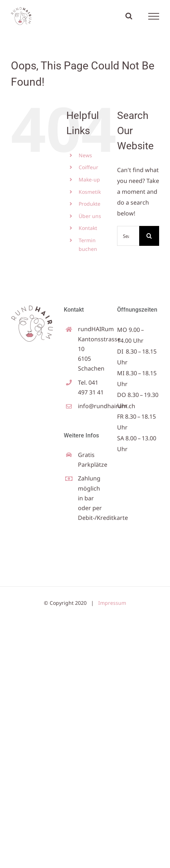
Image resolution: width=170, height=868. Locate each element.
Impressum (112, 603)
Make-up (89, 179)
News (85, 155)
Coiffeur (88, 167)
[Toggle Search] (129, 16)
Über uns (90, 216)
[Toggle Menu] (154, 16)
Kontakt (88, 228)
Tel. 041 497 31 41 (91, 387)
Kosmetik (90, 192)
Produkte (90, 204)
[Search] (149, 236)
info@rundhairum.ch (92, 406)
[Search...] (128, 236)
